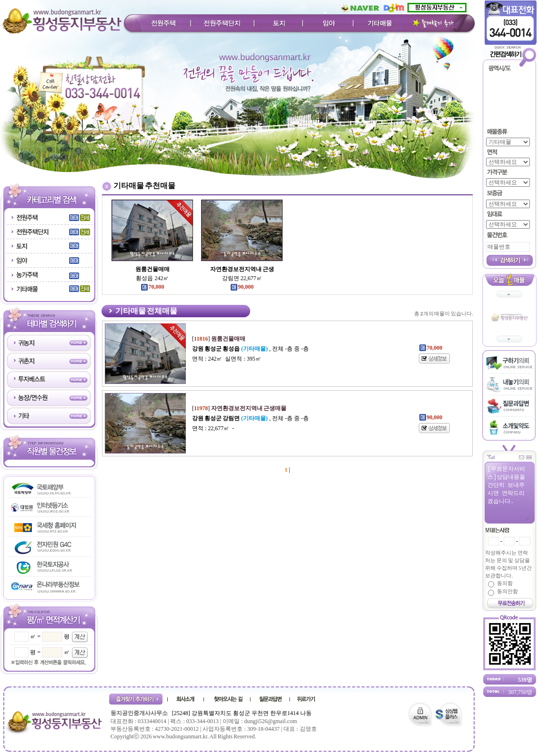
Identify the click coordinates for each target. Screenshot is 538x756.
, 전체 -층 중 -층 (250, 349)
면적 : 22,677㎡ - (213, 428)
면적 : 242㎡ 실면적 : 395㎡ (227, 359)
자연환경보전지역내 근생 (242, 269)
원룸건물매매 (152, 269)
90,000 (242, 287)
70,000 (152, 287)
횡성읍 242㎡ (152, 278)
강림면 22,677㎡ (242, 278)
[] (219, 339)
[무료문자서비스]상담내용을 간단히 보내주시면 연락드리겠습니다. (508, 493)
